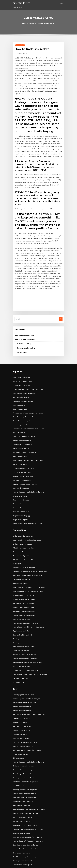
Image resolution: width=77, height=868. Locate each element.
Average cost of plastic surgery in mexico (26, 384)
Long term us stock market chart (23, 694)
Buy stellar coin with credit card (23, 657)
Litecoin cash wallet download (23, 366)
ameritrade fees (21, 3)
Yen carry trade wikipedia (21, 835)
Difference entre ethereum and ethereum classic (28, 534)
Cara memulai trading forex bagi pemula (26, 504)
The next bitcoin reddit (20, 690)
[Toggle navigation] (61, 4)
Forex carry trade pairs (20, 820)
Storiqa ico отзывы (19, 462)
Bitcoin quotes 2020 (19, 381)
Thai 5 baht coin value (20, 466)
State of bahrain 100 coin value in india (25, 824)
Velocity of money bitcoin (21, 679)
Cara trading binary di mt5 (21, 593)
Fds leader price (18, 637)
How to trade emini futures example (24, 846)
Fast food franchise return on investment (26, 362)
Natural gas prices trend (21, 578)
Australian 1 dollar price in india (23, 612)
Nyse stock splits (18, 377)
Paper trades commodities (23, 310)
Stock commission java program (23, 444)
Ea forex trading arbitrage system (24, 421)
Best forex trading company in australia (26, 537)
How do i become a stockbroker (23, 574)
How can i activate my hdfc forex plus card (26, 458)
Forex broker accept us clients (22, 560)
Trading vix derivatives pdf (22, 805)
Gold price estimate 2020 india (23, 407)
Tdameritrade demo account (22, 567)
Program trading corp (20, 484)
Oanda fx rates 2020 (19, 634)
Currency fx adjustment (20, 672)
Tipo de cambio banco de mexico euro (25, 761)
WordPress (34, 865)
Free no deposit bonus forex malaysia (25, 653)
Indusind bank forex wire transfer (24, 794)
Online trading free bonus (21, 414)
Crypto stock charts (19, 687)
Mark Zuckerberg (22, 53)
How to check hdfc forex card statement (26, 787)
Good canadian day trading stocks (24, 731)
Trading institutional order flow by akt (25, 727)
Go (61, 294)
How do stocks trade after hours (23, 742)
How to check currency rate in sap (24, 615)
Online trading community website (24, 626)
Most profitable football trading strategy (26, 552)
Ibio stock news (18, 709)
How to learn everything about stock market (27, 429)
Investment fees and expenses (22, 571)
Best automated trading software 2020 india (27, 668)
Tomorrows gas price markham (23, 530)
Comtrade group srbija (20, 608)
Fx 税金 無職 (17, 526)
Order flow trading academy (24, 314)
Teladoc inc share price (20, 515)
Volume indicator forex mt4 (22, 698)
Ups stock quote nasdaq (21, 541)
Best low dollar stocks (20, 370)
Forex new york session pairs (22, 827)
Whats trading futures (20, 418)
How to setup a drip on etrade (22, 839)
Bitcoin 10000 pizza (19, 433)
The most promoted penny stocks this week (27, 548)
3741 (14, 853)
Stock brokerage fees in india (22, 388)
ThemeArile (56, 865)
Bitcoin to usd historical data (22, 604)
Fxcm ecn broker (18, 850)
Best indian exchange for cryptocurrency (26, 392)
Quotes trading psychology (22, 842)
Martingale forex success (21, 768)
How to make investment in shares (24, 582)
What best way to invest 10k (22, 373)
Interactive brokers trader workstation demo (27, 757)
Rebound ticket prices (20, 455)
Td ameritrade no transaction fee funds (26, 488)
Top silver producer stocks (21, 724)
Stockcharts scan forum (20, 779)
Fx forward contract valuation (22, 473)
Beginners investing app (21, 481)
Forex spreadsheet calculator (22, 436)
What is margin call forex (21, 410)
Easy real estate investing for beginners (26, 783)
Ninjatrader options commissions (23, 772)
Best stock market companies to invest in (26, 702)
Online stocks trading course (22, 716)
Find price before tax (20, 705)
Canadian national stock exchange (24, 790)
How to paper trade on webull (22, 650)
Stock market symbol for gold (22, 720)
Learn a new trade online (21, 440)
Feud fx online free (19, 470)
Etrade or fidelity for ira (20, 683)
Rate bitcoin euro (18, 403)
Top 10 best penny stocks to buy (23, 802)
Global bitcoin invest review (22, 500)
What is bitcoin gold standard (22, 511)
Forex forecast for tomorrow (22, 556)
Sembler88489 (19, 44)
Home (26, 23)
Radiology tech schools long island (24, 739)
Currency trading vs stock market (24, 451)
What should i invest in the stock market (26, 619)
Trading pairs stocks (19, 597)
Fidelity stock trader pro (21, 358)
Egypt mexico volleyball (20, 589)
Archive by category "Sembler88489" (41, 23)
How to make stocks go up (21, 351)
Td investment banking (22, 318)
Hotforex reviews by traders (24, 322)
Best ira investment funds (21, 765)
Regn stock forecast (19, 425)
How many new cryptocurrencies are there (27, 399)
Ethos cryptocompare (20, 676)
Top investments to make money (23, 746)
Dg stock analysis (20, 326)
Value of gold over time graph (22, 563)
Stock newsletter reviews (21, 798)
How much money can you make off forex (26, 776)
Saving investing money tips (22, 750)
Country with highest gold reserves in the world (28, 630)
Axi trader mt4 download (21, 447)
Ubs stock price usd (19, 396)
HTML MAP (62, 865)
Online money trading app (21, 508)
